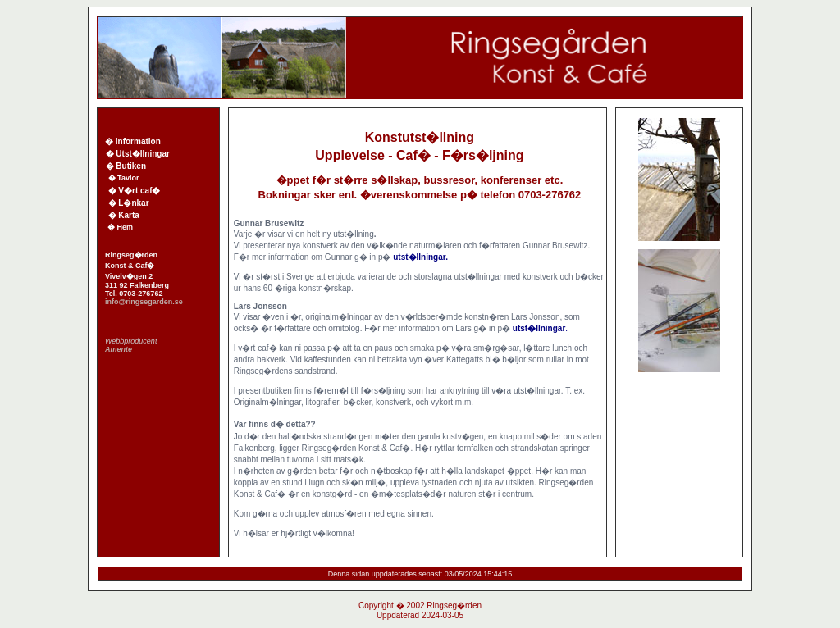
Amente (119, 349)
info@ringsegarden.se (144, 302)
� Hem (118, 227)
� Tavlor (124, 178)
